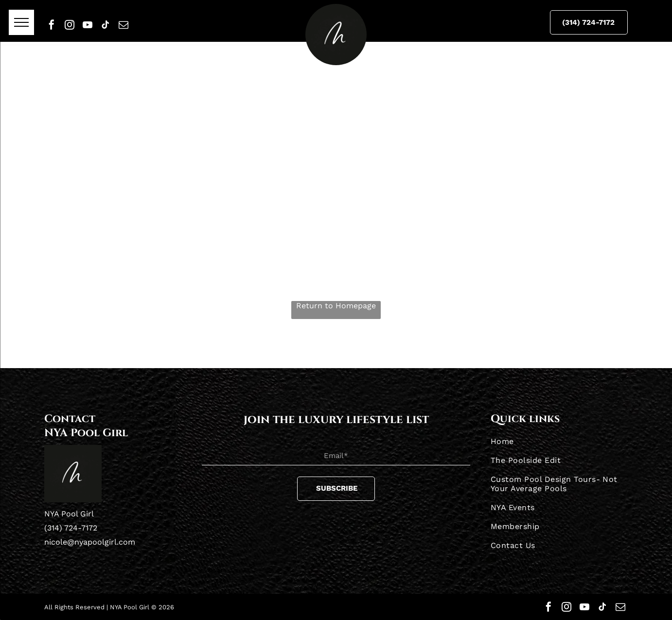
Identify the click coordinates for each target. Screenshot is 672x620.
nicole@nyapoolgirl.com (90, 542)
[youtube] (88, 25)
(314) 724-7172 (71, 528)
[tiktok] (106, 25)
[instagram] (70, 25)
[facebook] (52, 25)
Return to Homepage (336, 306)
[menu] (21, 22)
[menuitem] (559, 441)
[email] (124, 25)
